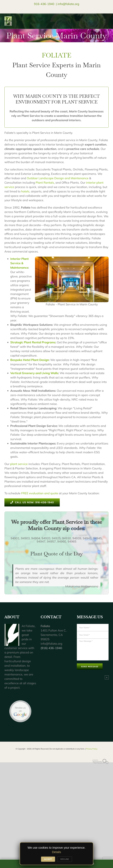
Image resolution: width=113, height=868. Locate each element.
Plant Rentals (45, 183)
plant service (19, 464)
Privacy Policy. (92, 749)
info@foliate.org (68, 4)
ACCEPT (48, 859)
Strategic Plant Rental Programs (33, 342)
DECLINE (65, 859)
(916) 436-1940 (51, 648)
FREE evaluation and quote (40, 493)
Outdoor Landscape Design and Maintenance (58, 178)
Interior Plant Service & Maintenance (19, 263)
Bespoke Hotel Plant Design (30, 360)
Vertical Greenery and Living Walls (34, 373)
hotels (25, 191)
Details (56, 852)
